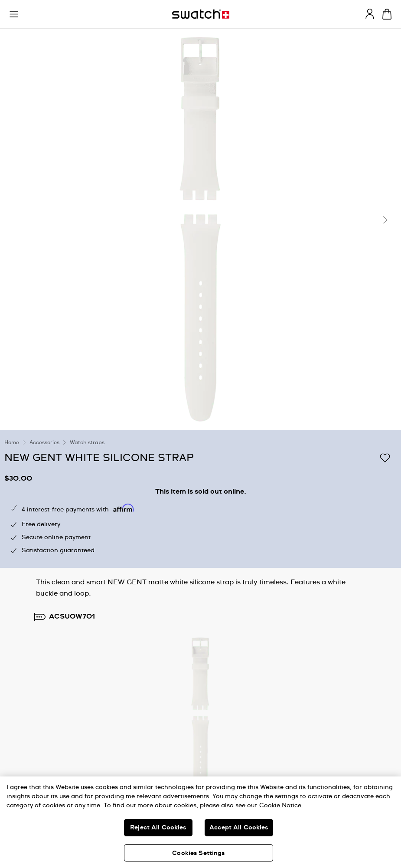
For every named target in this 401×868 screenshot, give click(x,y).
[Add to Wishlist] (385, 457)
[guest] (370, 14)
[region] (200, 822)
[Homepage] (201, 14)
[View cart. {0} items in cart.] (387, 14)
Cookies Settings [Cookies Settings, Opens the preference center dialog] (198, 853)
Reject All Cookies (158, 828)
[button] (14, 14)
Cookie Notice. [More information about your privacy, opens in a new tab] (281, 806)
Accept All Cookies (239, 828)
